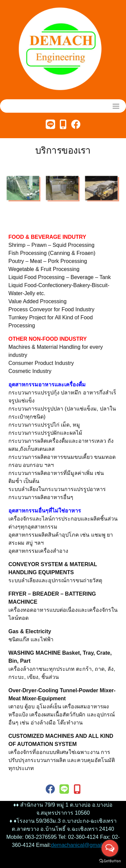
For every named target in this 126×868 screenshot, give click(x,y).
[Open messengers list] (110, 848)
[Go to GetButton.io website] (110, 861)
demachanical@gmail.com (83, 845)
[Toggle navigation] (116, 106)
